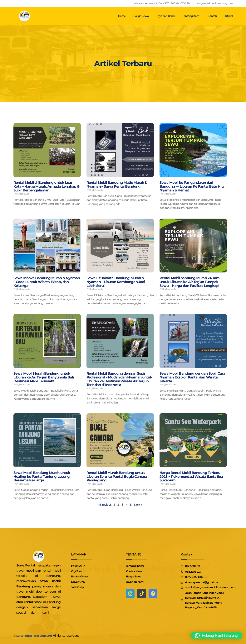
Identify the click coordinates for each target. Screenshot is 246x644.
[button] (216, 636)
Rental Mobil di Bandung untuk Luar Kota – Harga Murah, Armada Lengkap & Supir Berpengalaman (46, 186)
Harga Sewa (141, 16)
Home (122, 16)
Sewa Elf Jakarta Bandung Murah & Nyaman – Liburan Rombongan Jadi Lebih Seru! (116, 282)
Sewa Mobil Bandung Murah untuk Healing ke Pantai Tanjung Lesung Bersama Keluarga (42, 477)
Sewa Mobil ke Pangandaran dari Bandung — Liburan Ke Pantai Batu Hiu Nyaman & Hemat (192, 186)
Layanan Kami (165, 16)
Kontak (212, 16)
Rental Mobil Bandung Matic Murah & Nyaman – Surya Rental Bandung (117, 185)
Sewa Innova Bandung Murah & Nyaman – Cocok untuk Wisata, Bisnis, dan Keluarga (47, 282)
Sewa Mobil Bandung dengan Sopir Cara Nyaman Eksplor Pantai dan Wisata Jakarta (192, 377)
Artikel (229, 16)
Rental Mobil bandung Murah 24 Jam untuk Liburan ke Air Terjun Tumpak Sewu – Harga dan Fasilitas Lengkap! (189, 282)
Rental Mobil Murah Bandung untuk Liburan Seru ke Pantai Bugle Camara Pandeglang (117, 477)
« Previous (104, 505)
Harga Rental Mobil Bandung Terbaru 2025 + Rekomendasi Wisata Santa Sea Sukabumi (191, 477)
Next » (139, 505)
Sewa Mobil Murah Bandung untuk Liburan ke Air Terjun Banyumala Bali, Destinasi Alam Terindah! (44, 377)
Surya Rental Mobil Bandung (37, 636)
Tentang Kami (191, 16)
